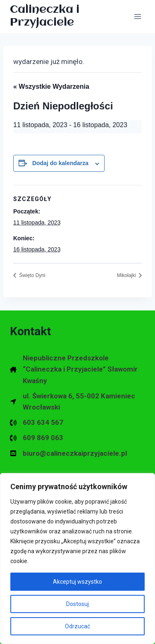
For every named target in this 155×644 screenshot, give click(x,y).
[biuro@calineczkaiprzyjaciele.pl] (68, 453)
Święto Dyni (32, 275)
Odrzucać (77, 626)
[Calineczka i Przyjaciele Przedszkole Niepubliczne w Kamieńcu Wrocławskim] (70, 17)
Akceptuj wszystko (77, 582)
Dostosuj (77, 604)
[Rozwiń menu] (137, 16)
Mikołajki (127, 275)
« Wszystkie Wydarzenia (51, 86)
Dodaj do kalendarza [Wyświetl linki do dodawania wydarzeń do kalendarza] (60, 163)
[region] (77, 559)
